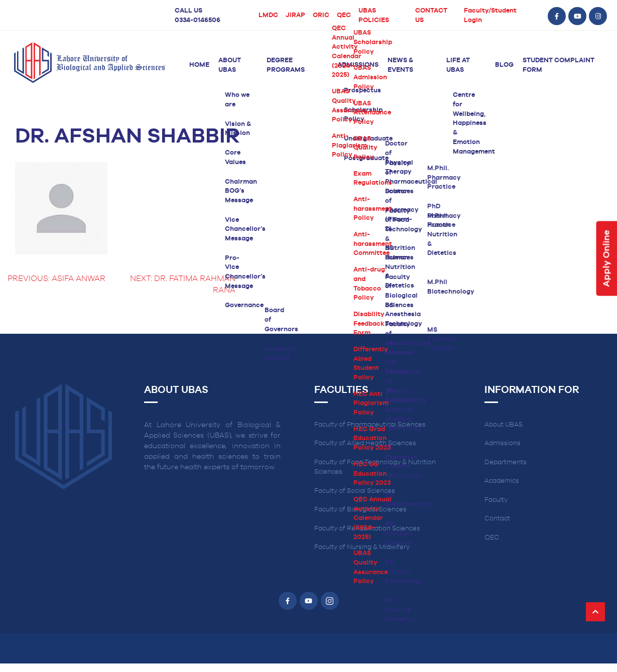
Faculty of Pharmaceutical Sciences (370, 425)
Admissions (358, 65)
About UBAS (230, 65)
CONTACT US (431, 16)
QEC (344, 15)
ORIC (321, 15)
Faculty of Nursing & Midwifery (362, 547)
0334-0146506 (198, 20)
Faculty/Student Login (490, 16)
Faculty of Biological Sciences (360, 510)
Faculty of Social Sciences (355, 491)
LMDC (268, 15)
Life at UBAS (458, 65)
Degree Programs (286, 65)
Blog (504, 65)
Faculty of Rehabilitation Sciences (367, 529)
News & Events (400, 65)
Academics (502, 481)
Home (199, 65)
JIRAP (295, 15)
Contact (497, 519)
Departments (506, 462)
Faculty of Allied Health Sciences (365, 443)
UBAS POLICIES (374, 16)
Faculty (496, 500)
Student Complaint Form (559, 65)
